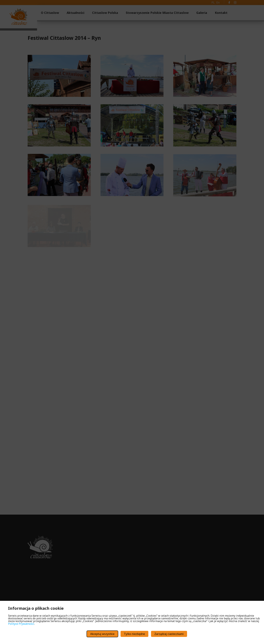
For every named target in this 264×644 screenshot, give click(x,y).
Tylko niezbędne (134, 634)
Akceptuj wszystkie (102, 634)
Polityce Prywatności (21, 624)
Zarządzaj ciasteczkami (169, 634)
